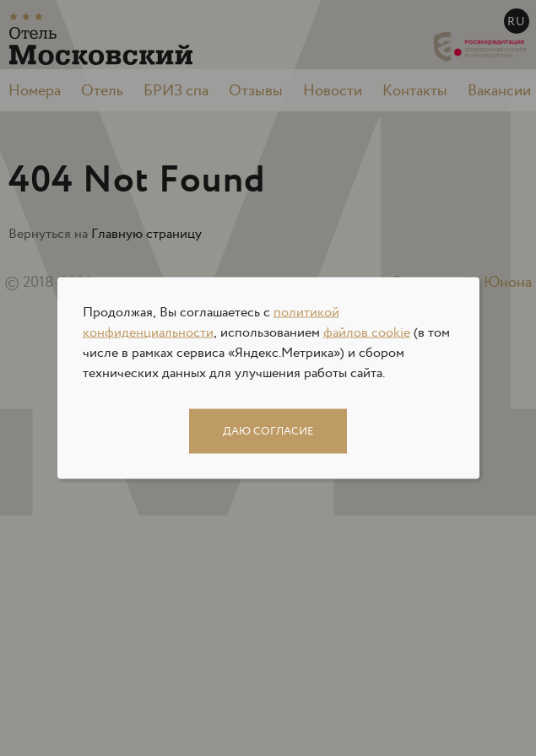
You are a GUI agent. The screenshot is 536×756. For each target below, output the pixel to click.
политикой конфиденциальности (211, 323)
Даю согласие (268, 431)
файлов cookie (367, 333)
